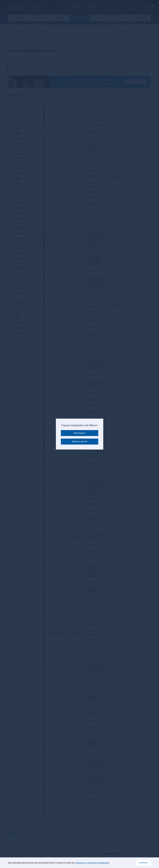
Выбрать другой (80, 441)
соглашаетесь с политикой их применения (92, 863)
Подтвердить (79, 433)
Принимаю (143, 863)
